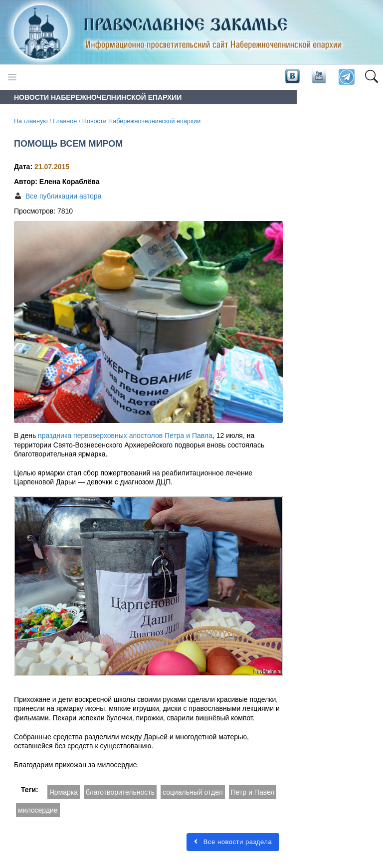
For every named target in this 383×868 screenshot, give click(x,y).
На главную (31, 121)
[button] (371, 77)
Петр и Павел (253, 792)
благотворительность (120, 792)
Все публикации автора (63, 196)
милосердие (38, 810)
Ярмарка (64, 792)
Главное (65, 121)
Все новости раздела (233, 842)
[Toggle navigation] (12, 77)
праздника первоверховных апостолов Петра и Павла (125, 435)
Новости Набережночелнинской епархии (141, 121)
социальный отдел (193, 792)
